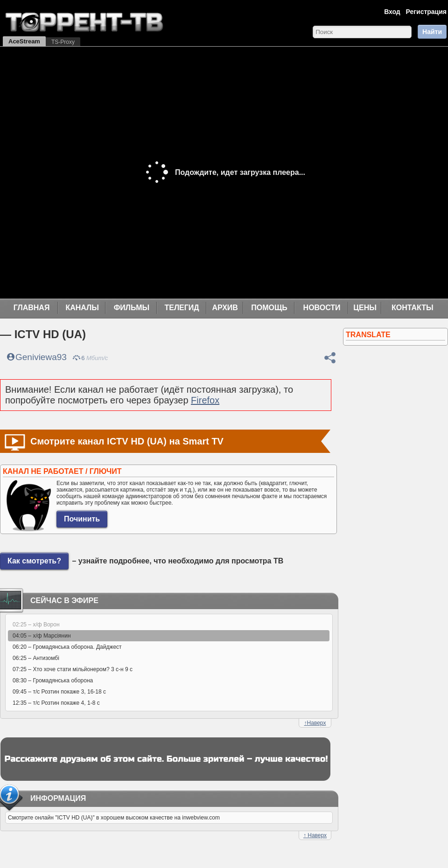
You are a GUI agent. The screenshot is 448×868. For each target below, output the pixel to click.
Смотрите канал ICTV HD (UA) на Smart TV (127, 441)
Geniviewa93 (41, 357)
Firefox (205, 400)
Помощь (269, 308)
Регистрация (426, 12)
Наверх (315, 723)
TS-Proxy (63, 42)
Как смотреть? (34, 561)
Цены (365, 308)
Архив (225, 308)
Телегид (182, 308)
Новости (322, 308)
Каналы (82, 308)
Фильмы (132, 308)
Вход (392, 12)
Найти (432, 32)
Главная (32, 308)
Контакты (413, 308)
